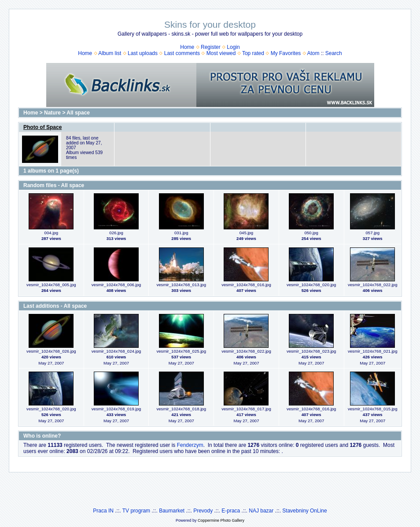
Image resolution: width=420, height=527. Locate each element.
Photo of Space (42, 127)
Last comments (182, 53)
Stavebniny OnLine (304, 511)
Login (233, 47)
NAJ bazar (261, 511)
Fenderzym (190, 445)
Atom (313, 53)
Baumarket (172, 511)
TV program (136, 511)
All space (78, 113)
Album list (110, 53)
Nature (52, 113)
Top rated (253, 53)
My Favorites (286, 53)
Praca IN (103, 511)
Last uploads (143, 53)
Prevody (203, 511)
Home (187, 47)
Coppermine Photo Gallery (221, 520)
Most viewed (221, 53)
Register (211, 47)
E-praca (231, 511)
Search (334, 53)
